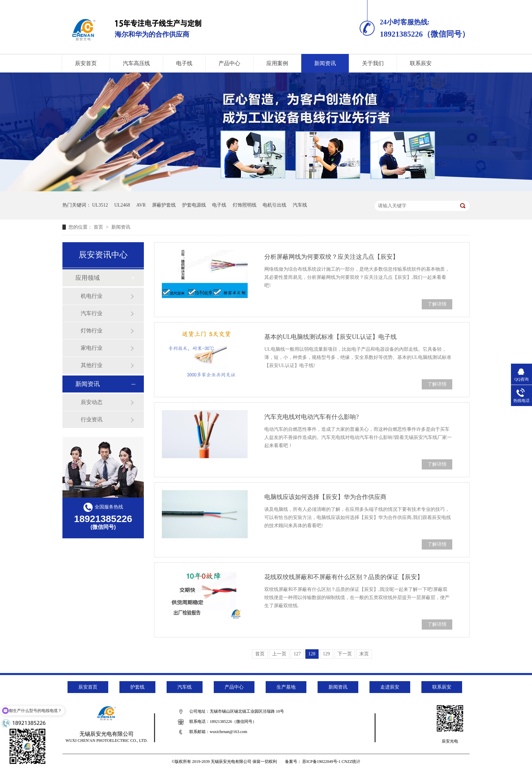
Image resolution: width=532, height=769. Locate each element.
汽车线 (300, 205)
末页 (364, 654)
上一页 (279, 654)
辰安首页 (86, 63)
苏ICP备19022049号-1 (321, 762)
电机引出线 (274, 205)
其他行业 (92, 365)
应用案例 (277, 63)
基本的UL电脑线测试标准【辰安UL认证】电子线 (330, 337)
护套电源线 (194, 205)
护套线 (137, 687)
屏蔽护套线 (164, 205)
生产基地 (286, 687)
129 (327, 654)
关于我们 (373, 63)
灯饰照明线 (245, 205)
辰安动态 (92, 402)
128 (312, 654)
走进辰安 (390, 687)
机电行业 (92, 296)
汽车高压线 (136, 63)
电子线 (184, 63)
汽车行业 (92, 313)
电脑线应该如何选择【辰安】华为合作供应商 (325, 497)
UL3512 (100, 205)
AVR (141, 205)
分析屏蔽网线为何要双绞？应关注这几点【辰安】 (331, 257)
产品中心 (229, 63)
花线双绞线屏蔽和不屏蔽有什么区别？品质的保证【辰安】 (344, 577)
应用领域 (88, 278)
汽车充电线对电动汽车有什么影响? (311, 417)
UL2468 (122, 205)
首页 (99, 227)
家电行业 (92, 348)
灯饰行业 (92, 331)
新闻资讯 (325, 63)
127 (297, 654)
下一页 (345, 654)
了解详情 (437, 304)
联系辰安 (421, 63)
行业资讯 (92, 419)
